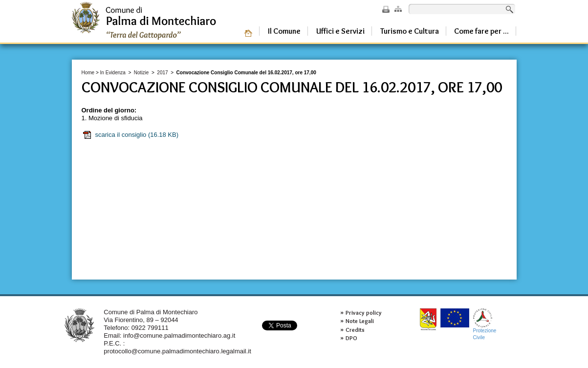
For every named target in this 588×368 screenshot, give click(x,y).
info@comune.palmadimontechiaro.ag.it (179, 336)
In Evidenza (113, 73)
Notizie (142, 73)
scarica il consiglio (131, 135)
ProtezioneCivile (485, 324)
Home (88, 73)
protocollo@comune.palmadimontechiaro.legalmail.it (177, 351)
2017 (162, 73)
